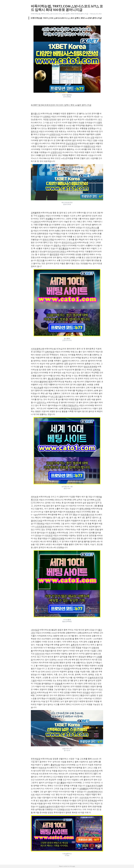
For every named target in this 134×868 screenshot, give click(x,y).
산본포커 (37, 222)
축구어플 (41, 260)
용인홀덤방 (64, 248)
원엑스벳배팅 (85, 509)
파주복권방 (92, 801)
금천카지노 (42, 402)
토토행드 (53, 533)
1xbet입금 (35, 630)
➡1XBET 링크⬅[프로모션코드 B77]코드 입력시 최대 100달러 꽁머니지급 (61, 105)
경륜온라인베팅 (58, 538)
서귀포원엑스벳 (37, 349)
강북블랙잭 (36, 213)
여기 (100, 120)
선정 (92, 137)
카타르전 (49, 536)
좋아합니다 (36, 114)
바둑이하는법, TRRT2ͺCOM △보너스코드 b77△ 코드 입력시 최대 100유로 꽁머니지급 (60, 14)
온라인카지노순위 (69, 242)
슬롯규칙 (75, 645)
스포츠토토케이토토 (44, 527)
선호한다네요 (55, 134)
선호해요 (47, 117)
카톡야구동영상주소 (70, 405)
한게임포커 (75, 408)
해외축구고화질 (56, 698)
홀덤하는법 (55, 765)
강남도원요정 (71, 143)
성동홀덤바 (84, 789)
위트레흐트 (71, 512)
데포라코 (43, 768)
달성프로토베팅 (91, 367)
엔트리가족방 (48, 240)
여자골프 (86, 692)
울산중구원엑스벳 (55, 379)
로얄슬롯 (59, 684)
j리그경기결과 (57, 396)
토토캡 (67, 669)
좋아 (37, 137)
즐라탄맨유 (55, 254)
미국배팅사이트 (63, 809)
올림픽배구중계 (46, 382)
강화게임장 (50, 352)
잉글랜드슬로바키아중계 (49, 807)
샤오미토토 (84, 798)
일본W (65, 361)
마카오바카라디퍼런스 (57, 251)
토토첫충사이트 (88, 515)
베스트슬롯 (38, 388)
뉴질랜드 (41, 216)
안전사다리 (40, 654)
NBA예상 (41, 524)
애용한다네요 (90, 146)
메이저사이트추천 (91, 771)
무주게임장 (36, 759)
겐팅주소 (57, 246)
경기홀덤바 (62, 783)
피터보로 (35, 497)
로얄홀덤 (49, 219)
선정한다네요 (56, 152)
